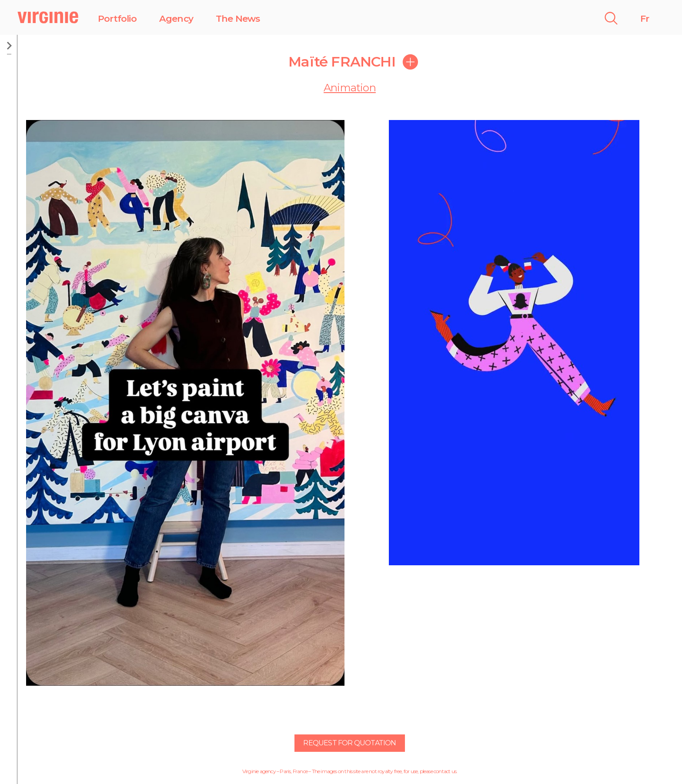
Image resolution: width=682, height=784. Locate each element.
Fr (645, 18)
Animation (350, 88)
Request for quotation (349, 743)
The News (238, 18)
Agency (176, 18)
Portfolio (117, 18)
